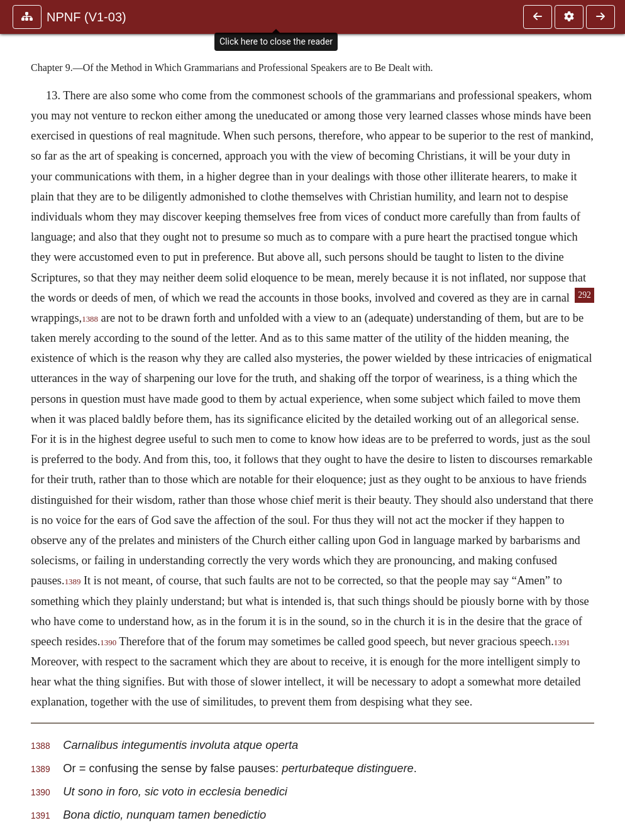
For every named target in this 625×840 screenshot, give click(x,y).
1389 (73, 582)
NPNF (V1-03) (86, 17)
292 (584, 295)
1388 (90, 319)
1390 (108, 643)
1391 (562, 643)
